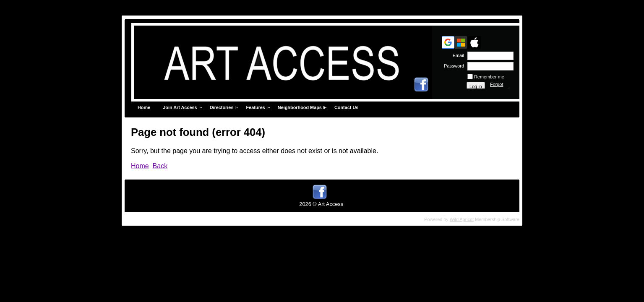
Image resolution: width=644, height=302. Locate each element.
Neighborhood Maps (300, 107)
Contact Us (346, 107)
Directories (222, 107)
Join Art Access (180, 107)
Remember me (489, 77)
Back (160, 166)
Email (457, 55)
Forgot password (500, 87)
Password (452, 66)
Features (255, 107)
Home (144, 107)
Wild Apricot (462, 219)
